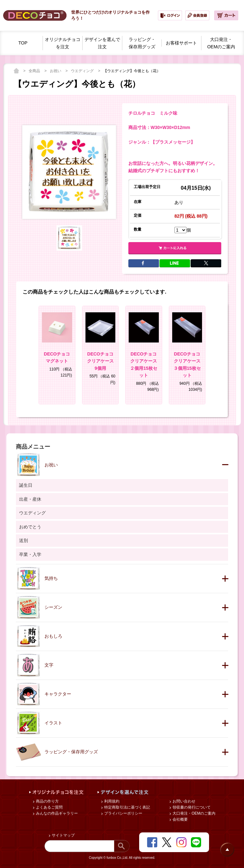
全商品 (35, 71)
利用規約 (111, 801)
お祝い (56, 71)
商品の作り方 (47, 801)
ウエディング (83, 71)
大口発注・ (221, 44)
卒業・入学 (30, 554)
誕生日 (26, 485)
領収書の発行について (191, 807)
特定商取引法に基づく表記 (127, 807)
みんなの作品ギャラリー (56, 813)
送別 (24, 540)
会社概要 (180, 819)
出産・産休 (30, 499)
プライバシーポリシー (123, 813)
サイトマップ (63, 835)
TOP (23, 43)
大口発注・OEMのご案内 (194, 813)
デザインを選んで (102, 44)
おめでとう (30, 527)
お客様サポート (181, 43)
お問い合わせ (183, 801)
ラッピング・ (142, 44)
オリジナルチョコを (63, 44)
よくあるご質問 (49, 807)
